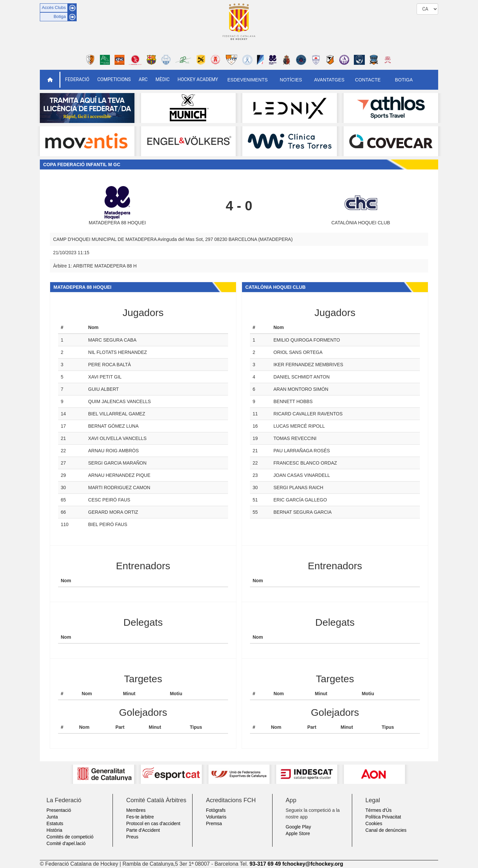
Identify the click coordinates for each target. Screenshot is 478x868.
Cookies (374, 823)
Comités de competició (70, 837)
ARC (143, 79)
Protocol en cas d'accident (153, 823)
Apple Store (298, 833)
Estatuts (55, 823)
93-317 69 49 (265, 864)
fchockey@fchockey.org (313, 864)
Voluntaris (216, 817)
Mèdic (163, 79)
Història (54, 830)
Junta (52, 817)
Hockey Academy (198, 79)
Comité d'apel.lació (66, 843)
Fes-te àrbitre (140, 817)
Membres (136, 810)
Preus (132, 837)
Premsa (214, 823)
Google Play (298, 827)
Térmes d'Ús (379, 810)
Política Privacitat (383, 817)
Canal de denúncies (386, 830)
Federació (77, 79)
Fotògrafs (216, 810)
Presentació (59, 810)
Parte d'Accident (143, 830)
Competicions (114, 79)
